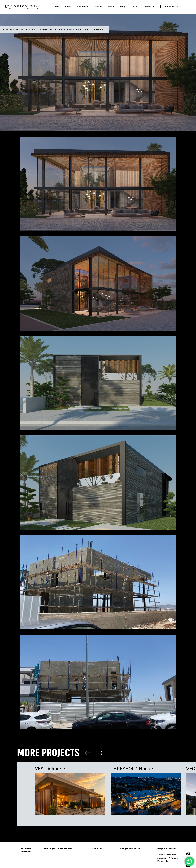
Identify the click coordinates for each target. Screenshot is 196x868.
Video (134, 7)
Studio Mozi (171, 849)
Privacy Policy (163, 861)
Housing (98, 7)
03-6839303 (172, 7)
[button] (100, 753)
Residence (82, 7)
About (68, 7)
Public (111, 7)
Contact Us (149, 7)
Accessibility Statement (168, 858)
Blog (123, 7)
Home (56, 7)
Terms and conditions (167, 855)
